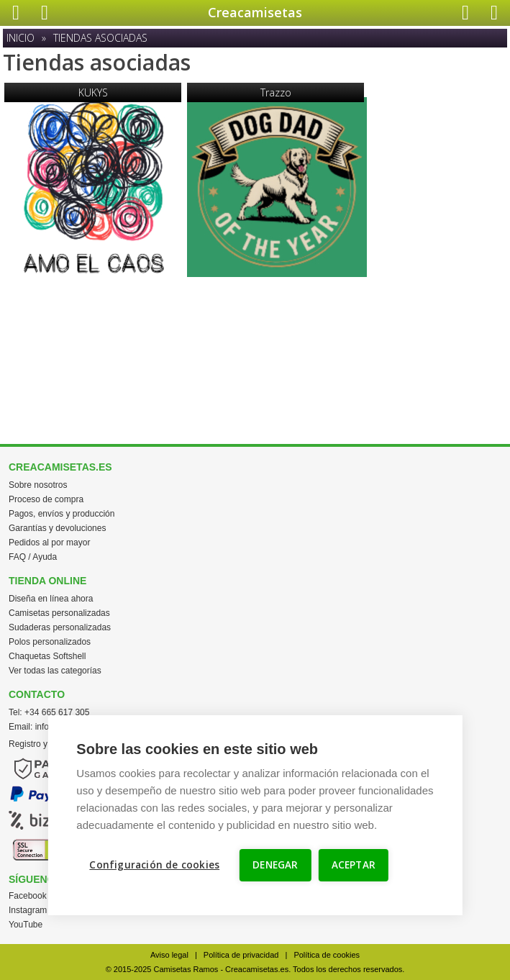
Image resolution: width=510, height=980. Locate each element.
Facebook (28, 896)
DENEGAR (275, 865)
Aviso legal (169, 955)
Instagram (28, 910)
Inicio (21, 38)
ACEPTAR (354, 865)
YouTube (26, 925)
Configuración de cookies (154, 865)
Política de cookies (327, 955)
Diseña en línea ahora (51, 599)
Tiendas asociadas (100, 38)
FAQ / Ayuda (33, 557)
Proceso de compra (46, 499)
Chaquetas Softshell (47, 656)
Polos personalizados (50, 642)
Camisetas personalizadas (59, 613)
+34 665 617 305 (57, 712)
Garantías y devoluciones (57, 528)
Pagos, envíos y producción (62, 514)
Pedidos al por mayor (49, 543)
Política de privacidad (241, 955)
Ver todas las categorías (55, 671)
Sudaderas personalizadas (60, 627)
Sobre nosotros (38, 485)
